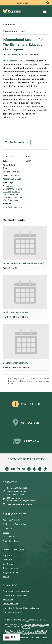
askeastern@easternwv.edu (19, 504)
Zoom (29, 161)
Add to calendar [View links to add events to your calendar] (17, 142)
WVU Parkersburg (11, 200)
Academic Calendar (12, 520)
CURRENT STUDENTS (14, 514)
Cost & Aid (7, 560)
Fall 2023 (17, 179)
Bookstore (7, 528)
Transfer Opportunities (12, 197)
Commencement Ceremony (15, 363)
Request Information (12, 568)
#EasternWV (13, 60)
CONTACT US (10, 482)
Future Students (14, 549)
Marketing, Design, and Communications (21, 608)
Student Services (10, 541)
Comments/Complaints (13, 612)
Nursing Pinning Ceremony (15, 312)
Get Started (8, 564)
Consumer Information (20, 638)
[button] (48, 3)
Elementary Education (12, 189)
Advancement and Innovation (16, 591)
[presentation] (25, 243)
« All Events (9, 25)
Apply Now (8, 555)
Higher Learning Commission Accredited (34, 627)
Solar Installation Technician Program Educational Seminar (38, 380)
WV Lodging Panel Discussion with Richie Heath (17, 381)
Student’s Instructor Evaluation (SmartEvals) (24, 263)
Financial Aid (8, 537)
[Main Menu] (45, 11)
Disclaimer (35, 638)
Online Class (14, 194)
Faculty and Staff (10, 604)
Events (6, 532)
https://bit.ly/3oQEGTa (17, 117)
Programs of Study (11, 572)
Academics (7, 179)
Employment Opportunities (15, 595)
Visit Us (6, 577)
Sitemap (46, 638)
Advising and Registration (14, 524)
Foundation (8, 599)
